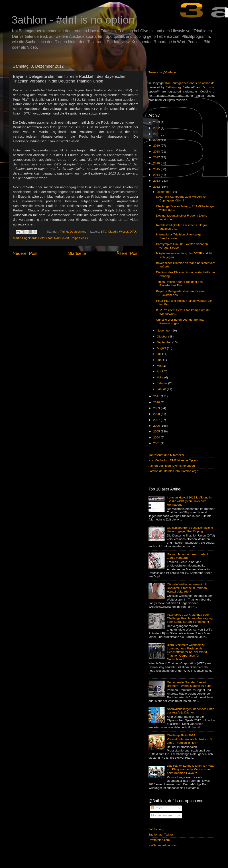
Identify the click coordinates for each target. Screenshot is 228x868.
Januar (162, 389)
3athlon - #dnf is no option (73, 20)
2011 (157, 396)
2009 (157, 408)
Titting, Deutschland (73, 232)
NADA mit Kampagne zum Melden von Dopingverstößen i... (182, 198)
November (164, 331)
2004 (157, 437)
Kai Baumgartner (176, 83)
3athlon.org (173, 87)
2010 (157, 402)
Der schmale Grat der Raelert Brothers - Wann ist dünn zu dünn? (190, 684)
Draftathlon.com (159, 840)
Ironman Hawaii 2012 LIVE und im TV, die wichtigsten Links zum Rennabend (190, 501)
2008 (157, 414)
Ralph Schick (79, 238)
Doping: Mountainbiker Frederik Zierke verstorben (188, 556)
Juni (160, 360)
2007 (157, 420)
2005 (157, 431)
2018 (157, 152)
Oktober (163, 337)
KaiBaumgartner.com (163, 845)
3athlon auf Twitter (161, 835)
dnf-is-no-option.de (202, 83)
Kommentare (162, 815)
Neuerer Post (25, 253)
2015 (157, 169)
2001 (157, 443)
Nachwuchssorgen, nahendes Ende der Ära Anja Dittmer (190, 711)
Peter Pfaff (45, 238)
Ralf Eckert (61, 238)
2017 (157, 157)
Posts (157, 808)
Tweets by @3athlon (162, 72)
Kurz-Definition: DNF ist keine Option (173, 460)
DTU (133, 232)
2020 (157, 140)
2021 (157, 134)
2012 (157, 187)
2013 (157, 181)
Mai (160, 366)
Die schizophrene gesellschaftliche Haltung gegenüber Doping (190, 529)
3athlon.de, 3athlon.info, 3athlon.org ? (174, 471)
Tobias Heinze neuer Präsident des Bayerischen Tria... (179, 284)
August (162, 348)
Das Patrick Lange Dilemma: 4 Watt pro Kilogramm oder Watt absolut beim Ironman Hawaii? (190, 769)
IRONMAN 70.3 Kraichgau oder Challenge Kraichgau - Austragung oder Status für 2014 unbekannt (190, 618)
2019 (157, 146)
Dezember (164, 192)
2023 (157, 122)
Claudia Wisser (118, 232)
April (160, 371)
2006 (157, 426)
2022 (157, 128)
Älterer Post (127, 253)
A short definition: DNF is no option (172, 466)
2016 (157, 163)
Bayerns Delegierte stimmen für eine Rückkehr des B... (180, 293)
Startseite (77, 253)
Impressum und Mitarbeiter (166, 455)
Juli (159, 354)
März (161, 377)
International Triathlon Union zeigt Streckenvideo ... (178, 236)
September (165, 342)
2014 (157, 175)
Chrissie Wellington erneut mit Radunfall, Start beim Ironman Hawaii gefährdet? (187, 588)
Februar (162, 383)
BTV (103, 232)
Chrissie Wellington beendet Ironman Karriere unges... (181, 321)
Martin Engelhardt (25, 238)
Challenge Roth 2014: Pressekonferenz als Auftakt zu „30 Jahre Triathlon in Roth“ (190, 739)
